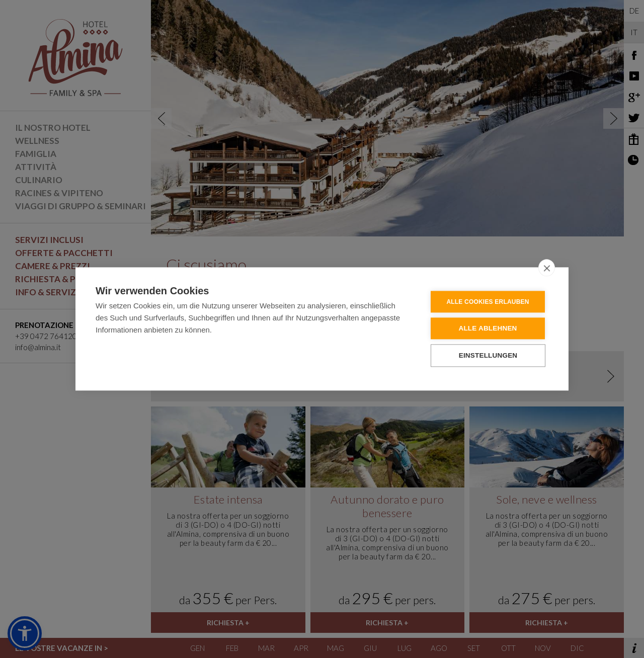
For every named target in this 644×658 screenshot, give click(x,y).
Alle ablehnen (488, 330)
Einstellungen (488, 357)
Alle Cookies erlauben (488, 303)
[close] (547, 269)
